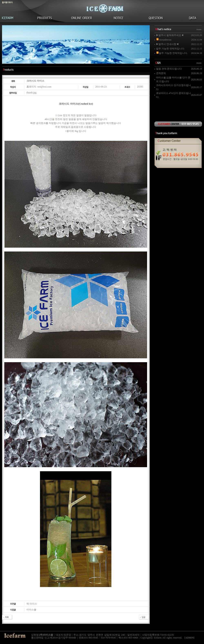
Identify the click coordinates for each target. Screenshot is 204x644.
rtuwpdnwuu (164, 40)
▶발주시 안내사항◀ (167, 44)
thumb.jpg (32, 93)
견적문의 (161, 73)
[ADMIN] (189, 638)
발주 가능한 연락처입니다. (170, 49)
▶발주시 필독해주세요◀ (170, 35)
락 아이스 (32, 604)
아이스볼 (31, 610)
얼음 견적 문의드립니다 (169, 69)
